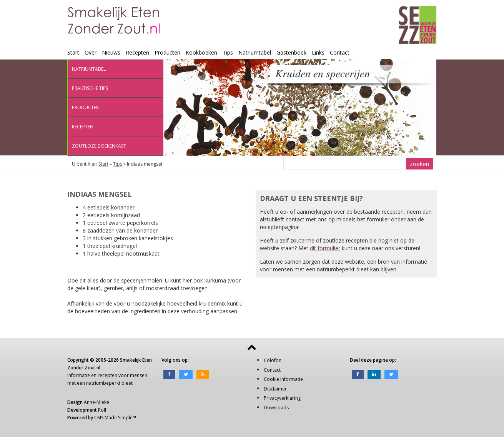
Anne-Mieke (96, 402)
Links (318, 52)
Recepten (137, 52)
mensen (139, 375)
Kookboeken (201, 52)
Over (91, 52)
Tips (228, 52)
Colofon (273, 360)
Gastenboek (291, 52)
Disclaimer (275, 389)
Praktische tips (90, 88)
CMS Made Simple (113, 418)
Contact (340, 52)
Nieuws (111, 52)
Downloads (276, 408)
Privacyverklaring (282, 398)
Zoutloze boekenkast (99, 146)
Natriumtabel (255, 52)
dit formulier (325, 248)
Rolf (102, 410)
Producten (167, 52)
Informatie (79, 375)
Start (73, 52)
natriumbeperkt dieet (109, 383)
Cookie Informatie (283, 379)
